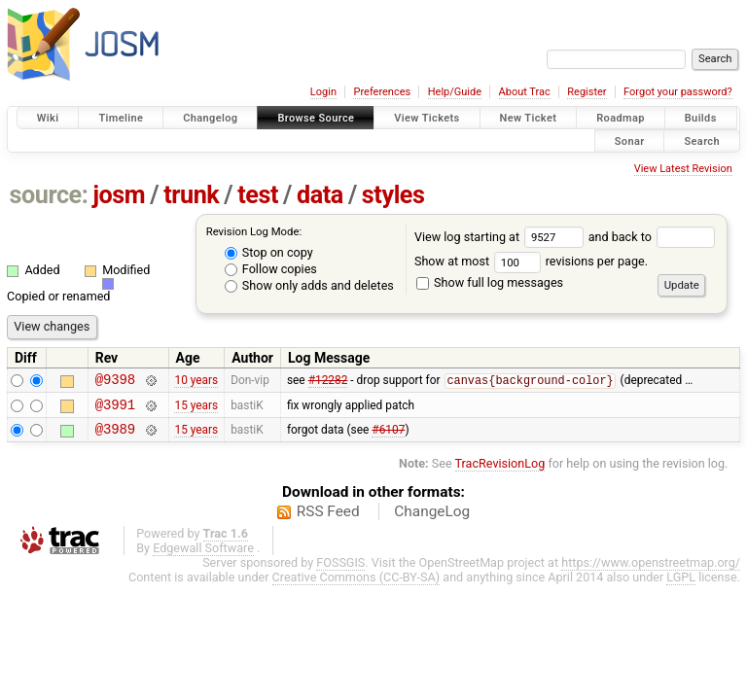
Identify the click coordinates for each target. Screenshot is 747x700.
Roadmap (621, 118)
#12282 (328, 383)
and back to (652, 237)
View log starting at (501, 237)
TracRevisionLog (500, 472)
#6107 (388, 437)
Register (587, 92)
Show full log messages (490, 282)
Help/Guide (455, 92)
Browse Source (316, 118)
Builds (701, 118)
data (320, 195)
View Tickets (427, 118)
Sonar (630, 140)
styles (393, 195)
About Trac (525, 92)
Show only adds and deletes (309, 285)
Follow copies (271, 269)
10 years (196, 382)
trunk (191, 195)
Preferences (382, 92)
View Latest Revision (683, 169)
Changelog (210, 118)
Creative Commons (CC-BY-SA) (356, 586)
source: (49, 195)
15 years (196, 409)
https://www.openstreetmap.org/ (651, 571)
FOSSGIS (340, 571)
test (258, 195)
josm (119, 195)
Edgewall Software (203, 557)
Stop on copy (269, 252)
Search (702, 140)
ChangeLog (432, 520)
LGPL (681, 586)
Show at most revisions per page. (531, 261)
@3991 (115, 410)
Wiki (48, 118)
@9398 (115, 382)
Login (323, 92)
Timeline (121, 118)
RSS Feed (328, 520)
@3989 (115, 437)
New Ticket (529, 118)
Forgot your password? (678, 92)
